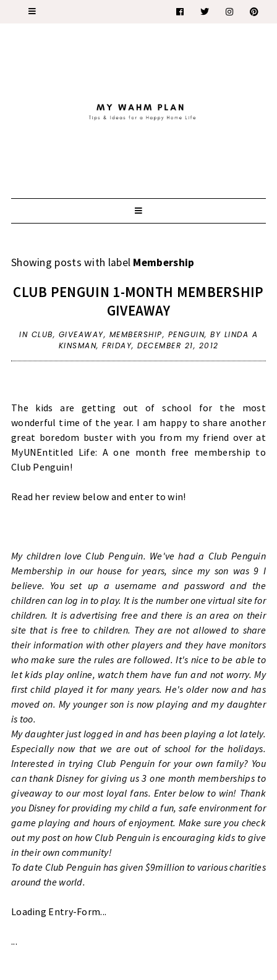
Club (42, 334)
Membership (136, 334)
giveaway (81, 334)
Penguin (187, 334)
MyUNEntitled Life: (54, 452)
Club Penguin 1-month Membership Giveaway (138, 301)
